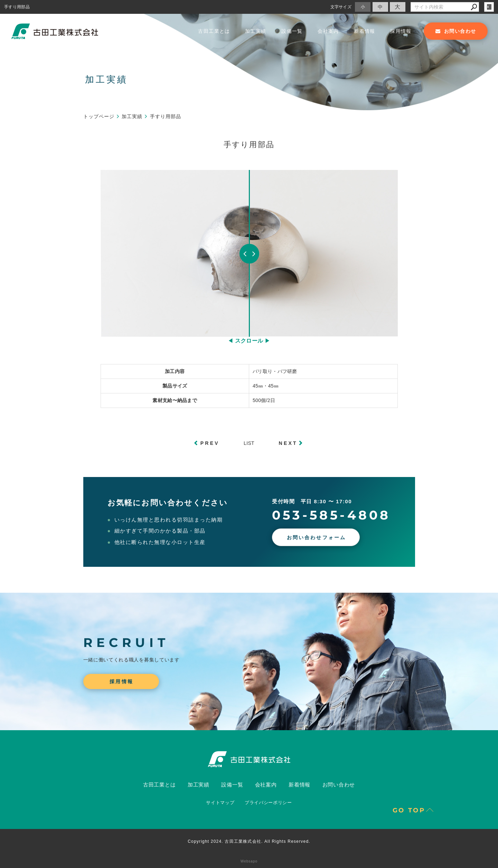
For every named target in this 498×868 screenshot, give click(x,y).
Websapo (249, 861)
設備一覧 (292, 31)
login (489, 7)
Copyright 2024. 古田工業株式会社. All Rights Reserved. (249, 841)
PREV (210, 443)
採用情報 (401, 31)
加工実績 (256, 31)
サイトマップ (220, 803)
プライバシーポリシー (268, 803)
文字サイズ (341, 7)
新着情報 (365, 31)
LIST (249, 443)
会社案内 (328, 31)
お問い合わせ (339, 785)
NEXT (288, 443)
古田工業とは (214, 31)
